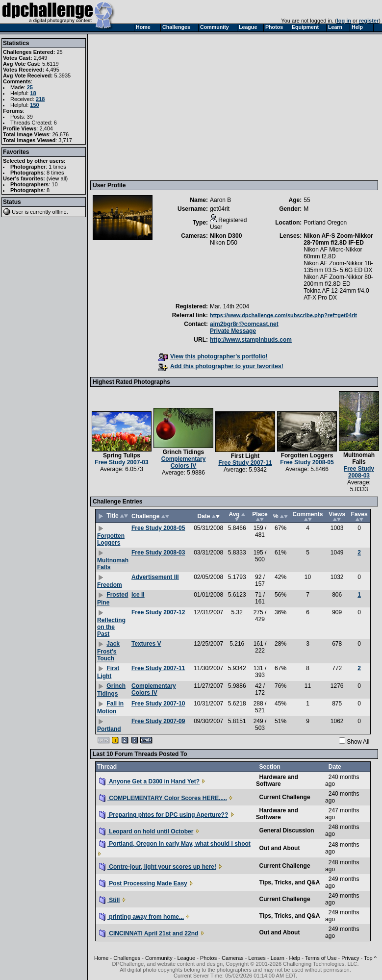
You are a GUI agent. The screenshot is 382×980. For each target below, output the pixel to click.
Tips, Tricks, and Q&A (290, 882)
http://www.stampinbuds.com (251, 340)
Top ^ (370, 958)
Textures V (146, 644)
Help (295, 958)
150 (34, 105)
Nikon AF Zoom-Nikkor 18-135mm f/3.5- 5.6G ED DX (338, 267)
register (369, 21)
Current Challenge (285, 797)
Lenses (257, 958)
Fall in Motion (110, 707)
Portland (109, 729)
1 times (57, 167)
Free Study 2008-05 (307, 462)
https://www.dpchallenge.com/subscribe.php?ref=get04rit (283, 315)
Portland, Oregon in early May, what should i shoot (175, 844)
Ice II (138, 595)
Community (159, 958)
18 (33, 93)
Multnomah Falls (359, 458)
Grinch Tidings (183, 452)
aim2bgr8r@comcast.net (244, 324)
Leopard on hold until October (146, 831)
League (186, 958)
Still (109, 900)
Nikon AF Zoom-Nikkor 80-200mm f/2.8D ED (338, 280)
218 (40, 99)
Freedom (110, 585)
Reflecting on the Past (111, 627)
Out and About (280, 848)
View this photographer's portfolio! (213, 356)
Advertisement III (155, 577)
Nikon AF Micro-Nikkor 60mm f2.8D (333, 253)
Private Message (233, 331)
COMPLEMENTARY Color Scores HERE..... (163, 798)
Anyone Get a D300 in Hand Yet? (149, 781)
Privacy (350, 958)
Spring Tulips (122, 455)
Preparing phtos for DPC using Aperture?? (164, 815)
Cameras (233, 958)
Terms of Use (321, 958)
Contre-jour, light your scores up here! (158, 867)
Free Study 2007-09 (158, 721)
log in (344, 21)
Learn (278, 958)
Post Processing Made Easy (143, 883)
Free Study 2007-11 (245, 463)
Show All (358, 742)
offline (60, 212)
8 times (55, 173)
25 (30, 87)
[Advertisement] (235, 107)
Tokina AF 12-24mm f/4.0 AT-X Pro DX (336, 294)
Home (101, 958)
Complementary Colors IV (184, 462)
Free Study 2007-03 (121, 462)
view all (57, 178)
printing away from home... (141, 917)
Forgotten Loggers (307, 455)
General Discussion (287, 830)
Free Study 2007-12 (158, 612)
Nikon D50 (224, 243)
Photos (208, 958)
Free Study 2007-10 (158, 704)
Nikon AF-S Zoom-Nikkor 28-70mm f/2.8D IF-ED (338, 239)
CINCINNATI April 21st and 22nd (149, 933)
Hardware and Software (277, 780)
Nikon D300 (226, 236)
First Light (245, 456)
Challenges (127, 958)
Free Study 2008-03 (359, 472)
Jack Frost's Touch (108, 651)
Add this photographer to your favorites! (221, 366)
